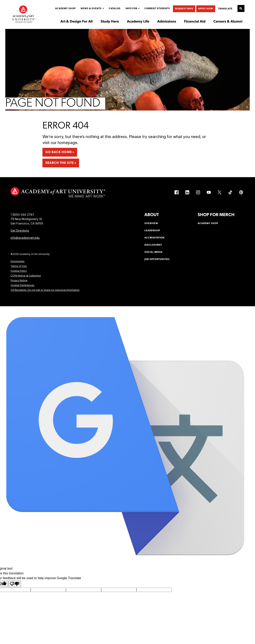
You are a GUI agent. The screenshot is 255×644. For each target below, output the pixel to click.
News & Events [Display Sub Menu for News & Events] (91, 9)
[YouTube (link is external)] (209, 192)
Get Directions (20, 231)
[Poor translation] (15, 584)
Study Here (110, 22)
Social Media (153, 252)
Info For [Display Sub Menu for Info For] (131, 9)
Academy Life (138, 22)
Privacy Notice (19, 280)
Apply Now (206, 9)
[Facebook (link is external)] (177, 192)
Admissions (167, 22)
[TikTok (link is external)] (230, 192)
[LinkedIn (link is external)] (187, 192)
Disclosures (18, 261)
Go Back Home (59, 152)
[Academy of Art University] (24, 14)
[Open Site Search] (241, 8)
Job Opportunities (157, 259)
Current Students (157, 9)
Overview (151, 223)
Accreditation (154, 238)
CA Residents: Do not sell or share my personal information (45, 290)
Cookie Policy (19, 271)
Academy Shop (65, 9)
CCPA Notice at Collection (26, 276)
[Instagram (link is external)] (198, 192)
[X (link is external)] (220, 192)
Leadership (152, 231)
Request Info (184, 9)
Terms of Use (19, 266)
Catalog (115, 9)
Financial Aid (195, 22)
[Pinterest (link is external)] (241, 192)
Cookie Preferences (23, 285)
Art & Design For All (76, 22)
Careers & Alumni (228, 22)
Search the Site (60, 163)
